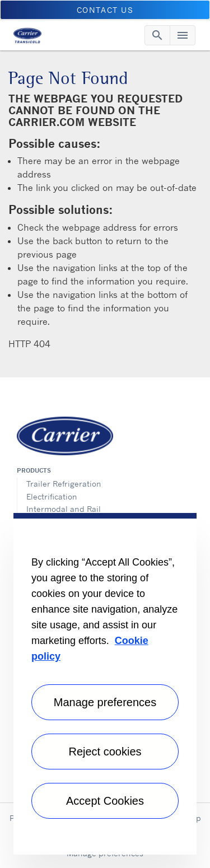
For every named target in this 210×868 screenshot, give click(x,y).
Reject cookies (105, 752)
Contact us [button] (105, 10)
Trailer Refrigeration (64, 484)
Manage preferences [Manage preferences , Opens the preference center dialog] (105, 702)
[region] (105, 684)
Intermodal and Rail (64, 509)
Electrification (52, 496)
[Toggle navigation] (157, 35)
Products (34, 470)
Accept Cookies (105, 801)
